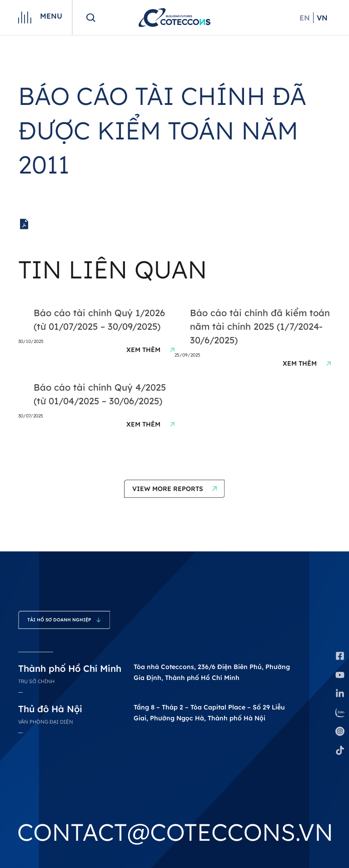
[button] (174, 489)
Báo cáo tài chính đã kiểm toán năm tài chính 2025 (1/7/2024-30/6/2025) (260, 326)
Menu (51, 16)
